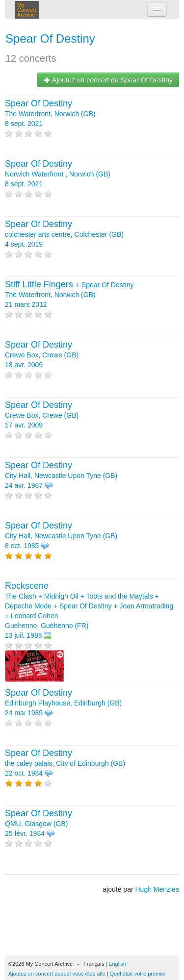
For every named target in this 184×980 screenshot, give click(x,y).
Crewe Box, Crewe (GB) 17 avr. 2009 (42, 415)
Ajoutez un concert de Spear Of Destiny (108, 80)
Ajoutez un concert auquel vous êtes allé (57, 974)
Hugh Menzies (158, 889)
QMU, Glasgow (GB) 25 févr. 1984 (39, 824)
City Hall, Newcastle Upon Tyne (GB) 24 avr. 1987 (61, 476)
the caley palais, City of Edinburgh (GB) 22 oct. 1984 (65, 763)
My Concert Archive (27, 10)
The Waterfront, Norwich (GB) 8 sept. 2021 (50, 114)
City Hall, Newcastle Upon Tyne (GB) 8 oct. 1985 (61, 536)
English (117, 964)
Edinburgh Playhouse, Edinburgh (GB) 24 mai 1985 (63, 703)
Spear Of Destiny (50, 38)
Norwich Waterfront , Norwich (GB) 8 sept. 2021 (58, 174)
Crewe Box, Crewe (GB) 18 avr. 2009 (42, 355)
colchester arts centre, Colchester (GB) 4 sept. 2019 (64, 234)
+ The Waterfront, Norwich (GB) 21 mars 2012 (69, 295)
